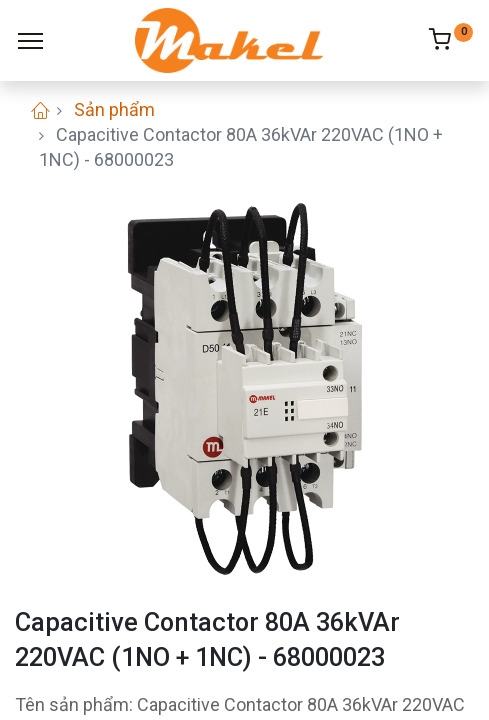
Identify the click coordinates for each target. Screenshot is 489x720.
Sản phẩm (114, 109)
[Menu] (30, 41)
